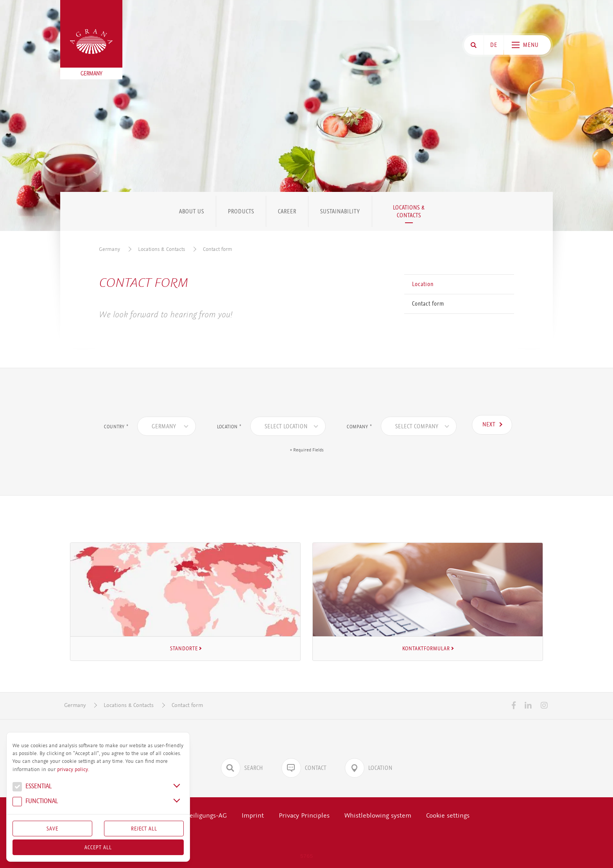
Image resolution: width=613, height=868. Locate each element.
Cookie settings (448, 815)
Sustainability (340, 211)
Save (52, 829)
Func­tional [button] (35, 802)
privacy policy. (73, 770)
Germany (109, 249)
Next (489, 424)
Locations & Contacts (409, 211)
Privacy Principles (304, 815)
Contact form (218, 249)
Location (423, 284)
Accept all (98, 847)
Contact (304, 768)
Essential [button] (32, 787)
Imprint (253, 815)
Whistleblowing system (378, 815)
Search (242, 768)
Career (287, 211)
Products (241, 211)
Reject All (144, 829)
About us (192, 211)
